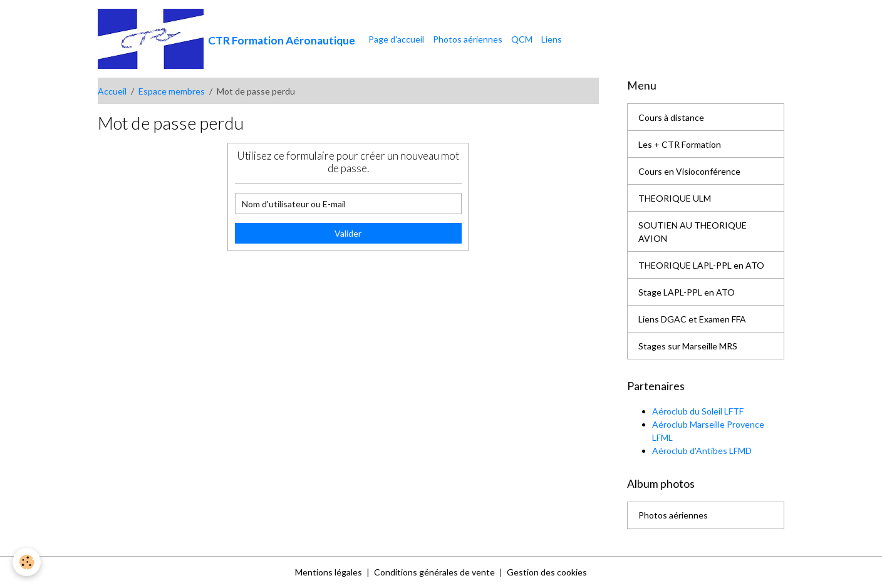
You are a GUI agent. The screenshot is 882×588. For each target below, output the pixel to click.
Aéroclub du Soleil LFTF (698, 411)
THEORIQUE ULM (675, 198)
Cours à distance (671, 117)
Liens (552, 39)
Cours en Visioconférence (689, 171)
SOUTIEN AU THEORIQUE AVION (693, 232)
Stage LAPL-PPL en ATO (687, 292)
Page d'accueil (396, 39)
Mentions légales (329, 572)
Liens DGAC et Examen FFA (692, 319)
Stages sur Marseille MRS (688, 346)
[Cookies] (27, 562)
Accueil (112, 91)
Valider (348, 233)
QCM (522, 39)
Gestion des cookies (547, 572)
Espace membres (172, 91)
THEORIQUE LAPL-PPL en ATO (701, 265)
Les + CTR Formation (680, 144)
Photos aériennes (468, 39)
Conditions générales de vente (434, 572)
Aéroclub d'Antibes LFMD (702, 451)
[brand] (226, 39)
